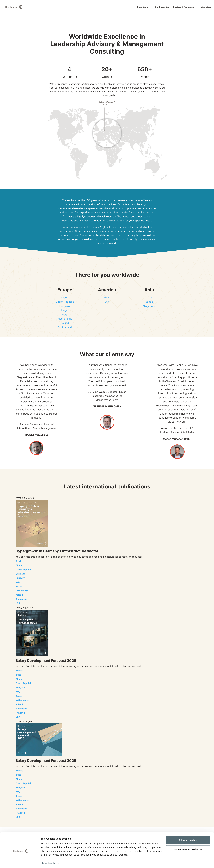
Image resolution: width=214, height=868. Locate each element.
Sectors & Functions (184, 7)
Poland (65, 323)
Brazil (107, 298)
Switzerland (65, 327)
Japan (149, 302)
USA (107, 302)
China (149, 298)
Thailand (20, 713)
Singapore (149, 306)
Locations (143, 7)
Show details (48, 862)
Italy (65, 314)
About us (206, 7)
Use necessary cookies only (188, 848)
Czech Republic (65, 302)
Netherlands (65, 319)
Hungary (65, 310)
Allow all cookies (188, 839)
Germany (65, 306)
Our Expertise (162, 7)
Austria (65, 298)
